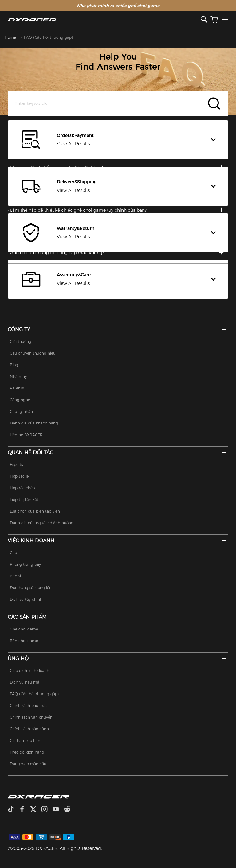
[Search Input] (118, 103)
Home (10, 37)
